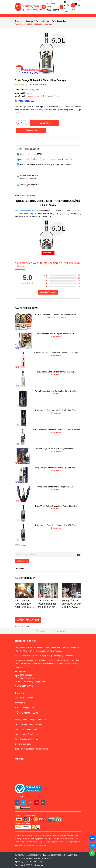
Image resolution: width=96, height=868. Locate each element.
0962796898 (53, 10)
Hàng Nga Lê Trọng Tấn (23, 835)
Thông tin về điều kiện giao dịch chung (32, 749)
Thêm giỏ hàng (31, 130)
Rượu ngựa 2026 (41, 845)
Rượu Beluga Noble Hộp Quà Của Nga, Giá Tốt (56, 334)
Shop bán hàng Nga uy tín (42, 835)
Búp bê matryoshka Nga (34, 842)
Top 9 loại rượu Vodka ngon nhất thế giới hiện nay (47, 604)
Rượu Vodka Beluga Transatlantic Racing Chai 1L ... (56, 506)
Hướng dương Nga (51, 842)
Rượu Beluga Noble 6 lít (25, 210)
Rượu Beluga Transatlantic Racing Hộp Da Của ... (56, 487)
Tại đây (69, 159)
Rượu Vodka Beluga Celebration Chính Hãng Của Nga (56, 353)
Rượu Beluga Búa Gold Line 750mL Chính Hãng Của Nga (56, 429)
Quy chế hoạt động (23, 744)
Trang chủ (19, 21)
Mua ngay (45, 123)
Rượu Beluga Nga (59, 21)
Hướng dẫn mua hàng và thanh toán (31, 720)
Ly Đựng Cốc (70, 842)
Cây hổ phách (57, 839)
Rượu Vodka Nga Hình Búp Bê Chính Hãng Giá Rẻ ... (56, 314)
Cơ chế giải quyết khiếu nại (27, 739)
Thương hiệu (20, 703)
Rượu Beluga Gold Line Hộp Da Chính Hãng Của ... (56, 410)
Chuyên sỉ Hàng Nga (31, 839)
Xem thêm (48, 253)
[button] (30, 631)
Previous (18, 598)
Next (78, 598)
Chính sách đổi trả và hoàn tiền (28, 724)
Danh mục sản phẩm (24, 698)
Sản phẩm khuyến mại (25, 707)
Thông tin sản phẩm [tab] (25, 196)
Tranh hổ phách (68, 839)
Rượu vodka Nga (42, 21)
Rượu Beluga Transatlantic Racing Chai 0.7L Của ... (56, 525)
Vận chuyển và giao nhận (26, 729)
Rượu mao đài (29, 845)
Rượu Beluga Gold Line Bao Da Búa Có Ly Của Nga (56, 391)
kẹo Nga (61, 842)
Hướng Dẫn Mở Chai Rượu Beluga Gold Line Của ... (71, 604)
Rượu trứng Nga (45, 839)
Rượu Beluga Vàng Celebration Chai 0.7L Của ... (56, 372)
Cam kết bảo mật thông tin (26, 734)
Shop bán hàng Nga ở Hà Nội (63, 835)
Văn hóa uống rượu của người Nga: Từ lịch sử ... (24, 604)
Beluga (30, 93)
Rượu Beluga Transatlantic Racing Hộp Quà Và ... (56, 448)
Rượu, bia (29, 21)
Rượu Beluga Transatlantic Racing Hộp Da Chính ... (56, 468)
